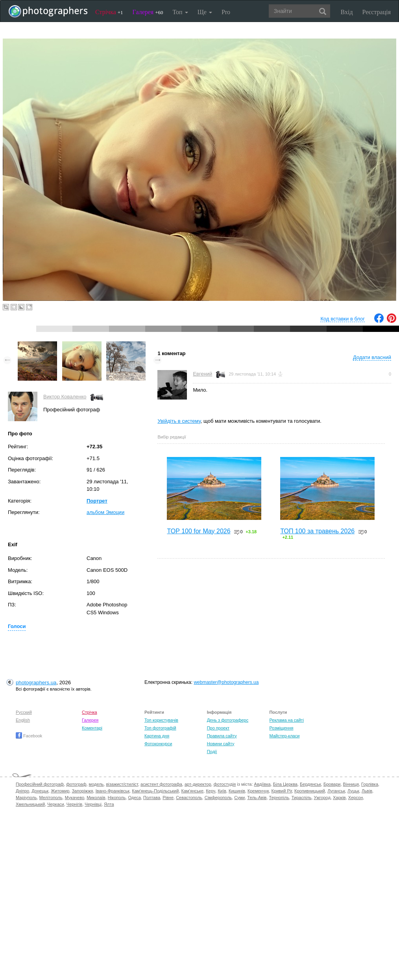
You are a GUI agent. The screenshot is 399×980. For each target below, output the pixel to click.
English (23, 720)
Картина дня (157, 736)
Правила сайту (222, 736)
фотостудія (225, 784)
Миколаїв (96, 798)
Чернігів (74, 804)
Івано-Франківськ (113, 791)
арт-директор (198, 784)
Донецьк (40, 791)
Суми (239, 798)
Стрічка (109, 12)
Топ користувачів (161, 720)
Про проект (218, 728)
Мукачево (75, 798)
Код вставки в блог (343, 319)
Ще (205, 12)
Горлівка (370, 784)
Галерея (148, 12)
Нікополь (117, 798)
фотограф (76, 784)
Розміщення (281, 728)
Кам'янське (193, 791)
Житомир (60, 791)
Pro (226, 12)
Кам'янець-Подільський (155, 791)
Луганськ (336, 791)
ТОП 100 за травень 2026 (317, 531)
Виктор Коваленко (65, 397)
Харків (339, 798)
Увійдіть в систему (179, 421)
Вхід (347, 12)
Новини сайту (221, 744)
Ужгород (322, 798)
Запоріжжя (82, 791)
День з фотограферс (228, 720)
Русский (24, 712)
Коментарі (92, 728)
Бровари (332, 784)
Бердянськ (310, 784)
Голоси (17, 626)
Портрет (97, 501)
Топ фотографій (160, 728)
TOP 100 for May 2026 (199, 531)
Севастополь (189, 798)
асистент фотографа (161, 784)
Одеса (134, 798)
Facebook (29, 736)
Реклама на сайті (286, 720)
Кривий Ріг (282, 791)
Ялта (109, 804)
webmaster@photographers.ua (226, 682)
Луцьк (353, 791)
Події (212, 752)
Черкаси (55, 804)
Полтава (152, 798)
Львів (367, 791)
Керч (211, 791)
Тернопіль (279, 798)
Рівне (168, 798)
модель (96, 784)
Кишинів (237, 791)
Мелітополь (51, 798)
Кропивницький (310, 791)
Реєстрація (377, 12)
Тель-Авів (257, 798)
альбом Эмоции (105, 512)
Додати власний (372, 357)
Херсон (356, 798)
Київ (222, 791)
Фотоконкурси (158, 744)
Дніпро (22, 791)
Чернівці (93, 804)
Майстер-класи (284, 736)
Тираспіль (302, 798)
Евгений (202, 374)
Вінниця (351, 784)
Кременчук (258, 791)
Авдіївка (262, 784)
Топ (180, 12)
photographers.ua (36, 682)
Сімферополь (218, 798)
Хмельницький (30, 804)
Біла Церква (285, 784)
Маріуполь (26, 798)
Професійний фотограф (40, 784)
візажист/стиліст (122, 784)
